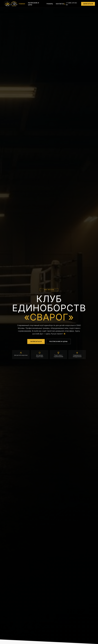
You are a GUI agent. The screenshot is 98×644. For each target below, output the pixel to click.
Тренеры (50, 4)
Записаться (88, 4)
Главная (22, 4)
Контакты (60, 4)
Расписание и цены (33, 4)
